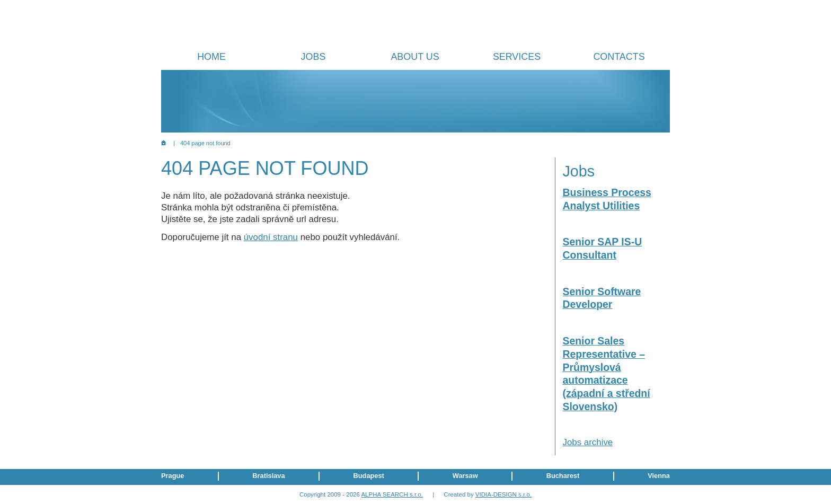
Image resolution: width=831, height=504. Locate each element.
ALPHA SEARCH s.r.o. (392, 494)
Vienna (659, 476)
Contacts (619, 57)
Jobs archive (588, 442)
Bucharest (563, 476)
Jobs (313, 57)
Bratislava (268, 476)
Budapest (369, 476)
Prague (173, 476)
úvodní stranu (271, 237)
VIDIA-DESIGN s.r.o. (503, 494)
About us (415, 57)
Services (517, 57)
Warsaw (465, 476)
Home (211, 57)
